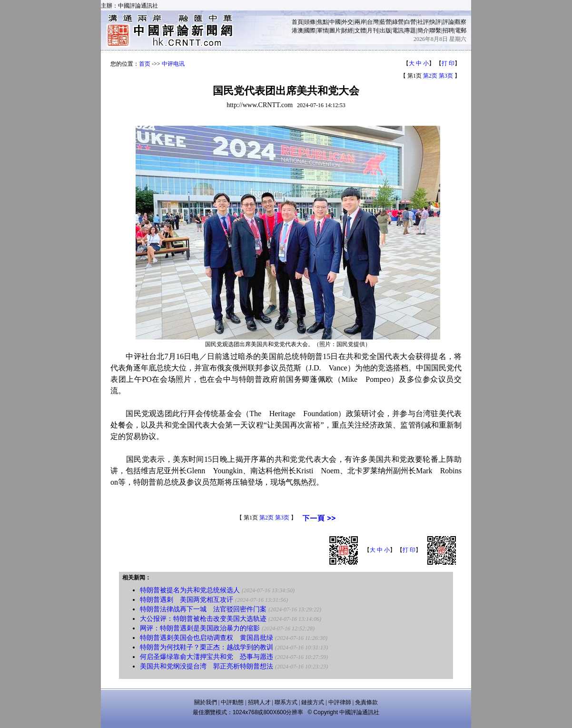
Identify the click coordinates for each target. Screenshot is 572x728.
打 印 (448, 63)
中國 (335, 22)
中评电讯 (173, 64)
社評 (423, 22)
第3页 (446, 76)
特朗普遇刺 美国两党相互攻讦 (187, 600)
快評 (435, 22)
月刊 (373, 30)
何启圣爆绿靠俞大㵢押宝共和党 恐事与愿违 (207, 657)
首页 (145, 64)
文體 (360, 30)
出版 (385, 30)
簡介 (423, 30)
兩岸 (360, 22)
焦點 (323, 22)
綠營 (398, 22)
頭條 (310, 22)
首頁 (297, 22)
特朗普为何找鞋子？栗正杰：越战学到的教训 (207, 647)
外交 (347, 22)
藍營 (385, 22)
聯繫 (435, 30)
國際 (310, 30)
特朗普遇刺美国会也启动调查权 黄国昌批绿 (207, 638)
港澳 (297, 30)
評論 (448, 22)
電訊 (398, 30)
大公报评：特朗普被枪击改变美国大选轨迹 (203, 619)
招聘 (448, 30)
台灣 (373, 22)
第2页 (430, 76)
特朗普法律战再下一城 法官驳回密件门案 (203, 609)
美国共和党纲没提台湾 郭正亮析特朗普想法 (207, 666)
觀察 (461, 22)
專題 (410, 30)
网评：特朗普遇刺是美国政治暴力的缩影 (200, 628)
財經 (347, 30)
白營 (410, 22)
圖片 (335, 30)
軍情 (323, 30)
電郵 (461, 30)
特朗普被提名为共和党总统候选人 (190, 590)
